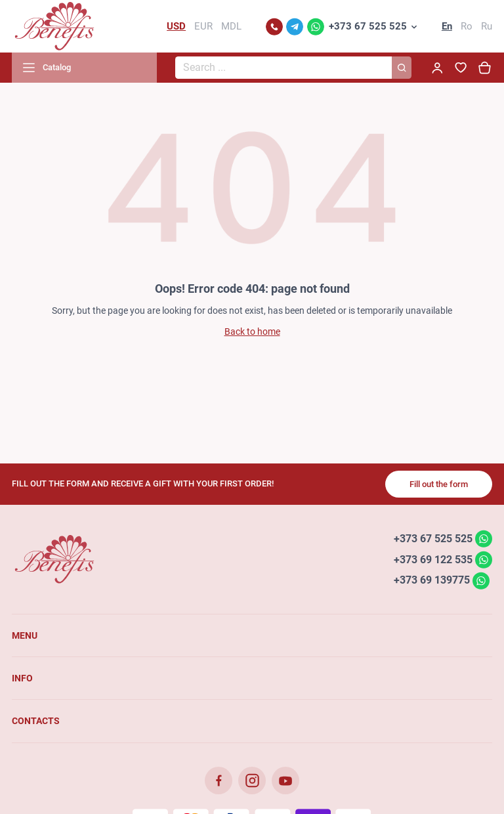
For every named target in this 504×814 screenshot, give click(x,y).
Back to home (252, 332)
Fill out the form (439, 484)
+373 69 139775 (432, 580)
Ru (487, 26)
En (447, 26)
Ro (467, 26)
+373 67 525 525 (368, 26)
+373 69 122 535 (433, 559)
